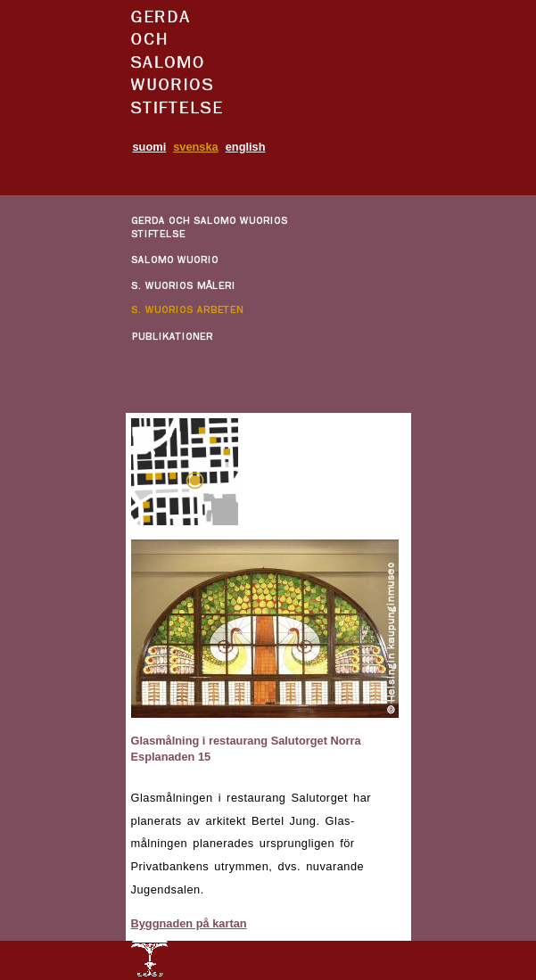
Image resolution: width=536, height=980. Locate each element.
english (246, 147)
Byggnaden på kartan (189, 923)
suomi (150, 147)
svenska (196, 147)
